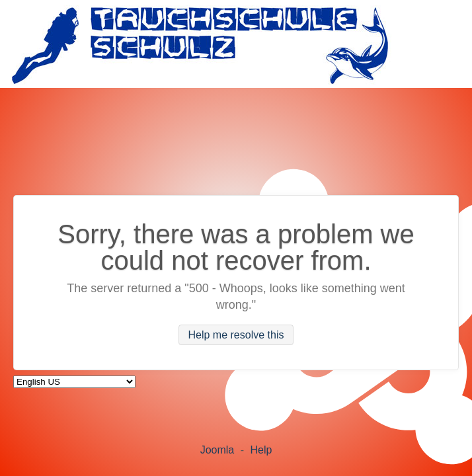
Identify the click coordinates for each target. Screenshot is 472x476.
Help (261, 450)
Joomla (217, 450)
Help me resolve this (236, 335)
